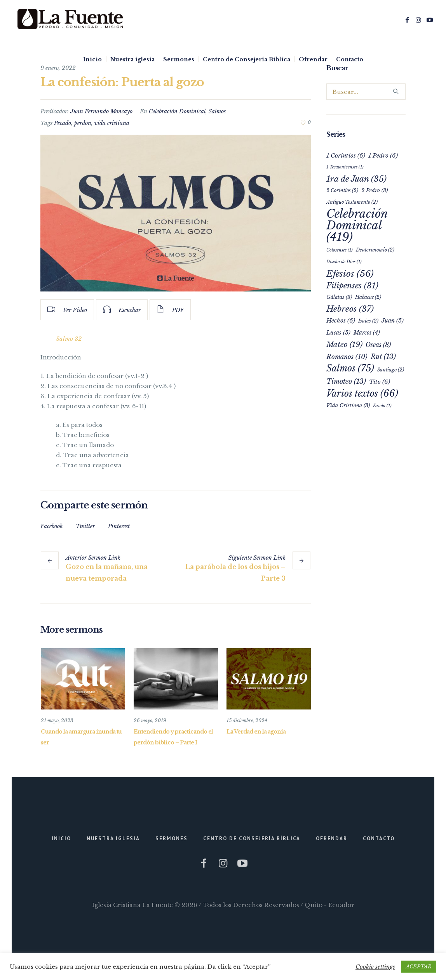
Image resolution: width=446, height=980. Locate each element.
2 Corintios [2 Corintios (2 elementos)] (342, 190)
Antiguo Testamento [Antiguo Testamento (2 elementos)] (352, 202)
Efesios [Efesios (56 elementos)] (350, 274)
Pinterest (119, 526)
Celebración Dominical (177, 111)
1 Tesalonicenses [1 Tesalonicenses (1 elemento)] (345, 167)
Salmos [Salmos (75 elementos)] (350, 368)
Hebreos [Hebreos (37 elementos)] (350, 309)
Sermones (172, 839)
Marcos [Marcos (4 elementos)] (367, 333)
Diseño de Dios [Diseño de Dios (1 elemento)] (344, 262)
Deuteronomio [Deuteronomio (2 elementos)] (375, 250)
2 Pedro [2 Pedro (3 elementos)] (375, 190)
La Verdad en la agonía (256, 732)
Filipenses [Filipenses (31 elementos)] (352, 286)
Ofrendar (332, 839)
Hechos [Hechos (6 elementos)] (341, 320)
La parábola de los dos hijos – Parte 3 (235, 572)
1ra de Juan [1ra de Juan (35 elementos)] (356, 179)
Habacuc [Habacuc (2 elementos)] (368, 297)
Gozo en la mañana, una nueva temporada (107, 572)
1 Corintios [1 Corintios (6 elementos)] (346, 155)
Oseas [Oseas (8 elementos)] (378, 345)
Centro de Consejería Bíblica (252, 839)
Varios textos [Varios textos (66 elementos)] (362, 394)
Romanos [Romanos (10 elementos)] (347, 357)
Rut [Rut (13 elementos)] (383, 357)
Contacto (379, 839)
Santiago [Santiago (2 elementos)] (391, 370)
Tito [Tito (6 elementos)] (380, 382)
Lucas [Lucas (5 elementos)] (338, 333)
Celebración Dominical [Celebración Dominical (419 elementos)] (357, 225)
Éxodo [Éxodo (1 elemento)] (382, 406)
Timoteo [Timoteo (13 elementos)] (346, 382)
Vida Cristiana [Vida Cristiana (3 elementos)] (348, 405)
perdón (83, 123)
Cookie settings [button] (375, 967)
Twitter (85, 526)
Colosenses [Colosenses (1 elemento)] (340, 250)
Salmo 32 (69, 339)
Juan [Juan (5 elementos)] (393, 321)
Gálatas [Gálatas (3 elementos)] (339, 297)
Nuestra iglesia (113, 839)
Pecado (63, 123)
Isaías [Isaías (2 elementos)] (368, 321)
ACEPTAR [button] (419, 967)
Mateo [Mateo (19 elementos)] (344, 344)
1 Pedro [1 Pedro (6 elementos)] (383, 155)
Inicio (61, 839)
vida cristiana (112, 123)
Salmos (217, 111)
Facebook (51, 526)
